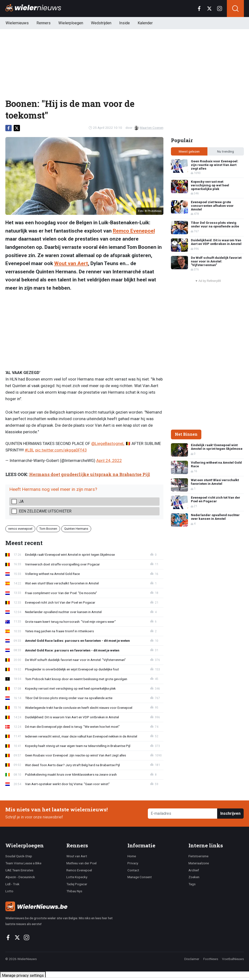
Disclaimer (192, 959)
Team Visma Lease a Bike (23, 863)
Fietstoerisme (198, 856)
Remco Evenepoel (134, 231)
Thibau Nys (74, 891)
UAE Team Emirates (19, 870)
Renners (44, 23)
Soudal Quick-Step (19, 856)
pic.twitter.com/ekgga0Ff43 (61, 450)
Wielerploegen (71, 23)
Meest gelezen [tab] (189, 151)
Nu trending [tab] (226, 151)
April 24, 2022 (109, 460)
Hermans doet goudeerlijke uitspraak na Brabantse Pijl (90, 474)
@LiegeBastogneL (108, 443)
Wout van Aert (71, 263)
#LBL (30, 450)
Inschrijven (230, 813)
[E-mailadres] (183, 814)
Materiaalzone (199, 863)
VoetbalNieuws (233, 959)
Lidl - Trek (12, 884)
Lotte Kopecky (77, 877)
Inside (124, 23)
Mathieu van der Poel (81, 863)
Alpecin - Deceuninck (20, 877)
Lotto (9, 891)
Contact (133, 870)
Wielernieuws (17, 23)
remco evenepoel (20, 529)
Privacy (133, 863)
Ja (21, 501)
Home (132, 856)
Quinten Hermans (76, 529)
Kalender (145, 23)
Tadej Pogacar (77, 884)
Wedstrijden (101, 23)
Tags (192, 884)
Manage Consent (140, 877)
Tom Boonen (48, 529)
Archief (194, 870)
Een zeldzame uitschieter (45, 511)
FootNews (211, 959)
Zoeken (194, 877)
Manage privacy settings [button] (23, 976)
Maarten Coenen (149, 128)
